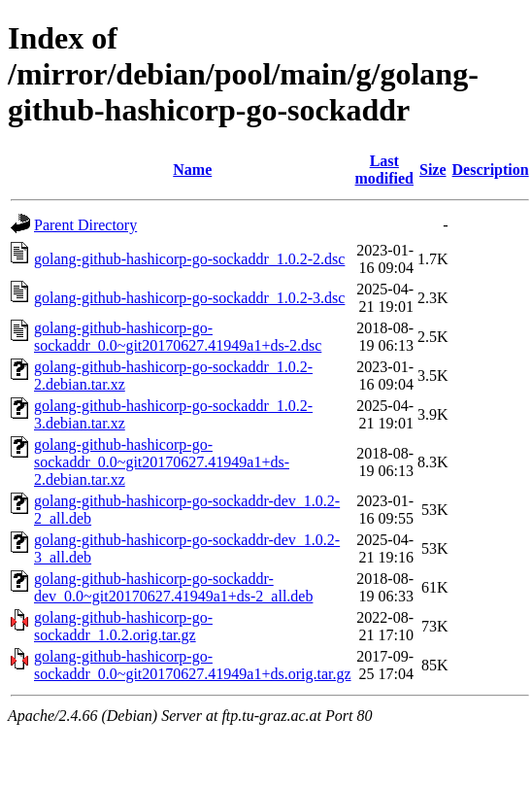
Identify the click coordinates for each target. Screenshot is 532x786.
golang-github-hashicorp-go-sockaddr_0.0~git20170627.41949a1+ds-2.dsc (178, 337)
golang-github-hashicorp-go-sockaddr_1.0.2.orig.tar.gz (123, 626)
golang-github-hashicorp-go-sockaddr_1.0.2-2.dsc (189, 259)
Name (192, 170)
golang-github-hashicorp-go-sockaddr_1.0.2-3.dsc (189, 298)
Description (491, 170)
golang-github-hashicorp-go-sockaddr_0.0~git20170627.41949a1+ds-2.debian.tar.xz (162, 462)
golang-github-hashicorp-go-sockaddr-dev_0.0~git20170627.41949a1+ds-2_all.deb (173, 587)
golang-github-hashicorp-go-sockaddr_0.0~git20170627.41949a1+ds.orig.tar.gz (193, 665)
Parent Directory (85, 225)
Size (433, 170)
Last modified (384, 170)
